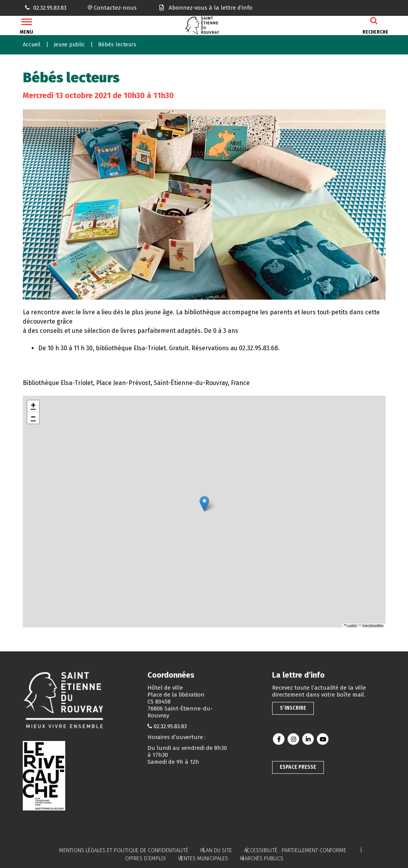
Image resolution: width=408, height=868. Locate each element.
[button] (204, 504)
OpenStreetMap (373, 625)
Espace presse (298, 767)
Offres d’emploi (146, 859)
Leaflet (350, 625)
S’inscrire (293, 708)
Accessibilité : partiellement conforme (295, 850)
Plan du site (216, 850)
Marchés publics (262, 859)
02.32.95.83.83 (170, 726)
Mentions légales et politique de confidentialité (124, 850)
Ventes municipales (203, 859)
